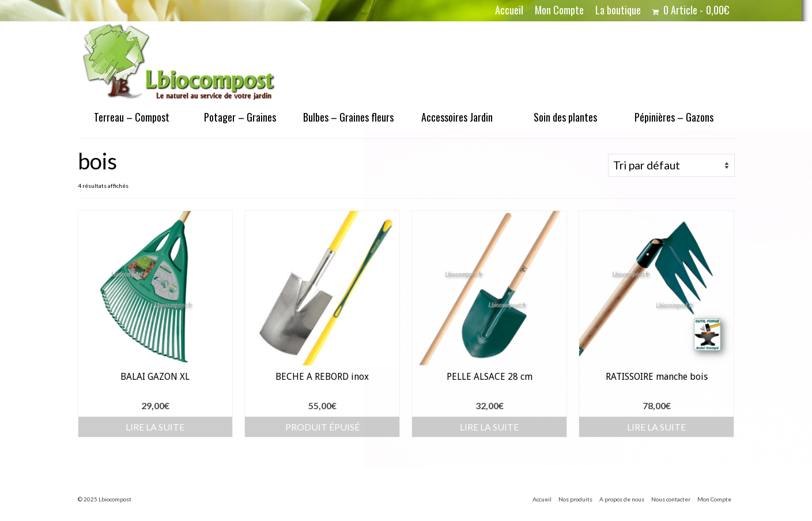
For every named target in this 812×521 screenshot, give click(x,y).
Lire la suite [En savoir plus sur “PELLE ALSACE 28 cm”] (489, 427)
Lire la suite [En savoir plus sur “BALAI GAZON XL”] (155, 427)
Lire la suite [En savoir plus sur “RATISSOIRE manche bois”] (656, 427)
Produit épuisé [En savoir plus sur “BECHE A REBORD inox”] (322, 427)
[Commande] (671, 165)
